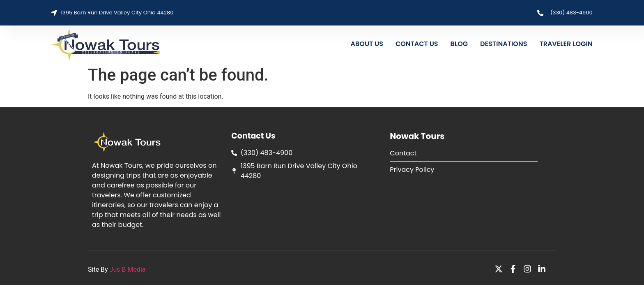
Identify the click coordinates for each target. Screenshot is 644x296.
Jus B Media (128, 269)
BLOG (459, 44)
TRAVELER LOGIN (566, 44)
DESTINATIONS (504, 44)
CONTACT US (417, 44)
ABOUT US (367, 44)
